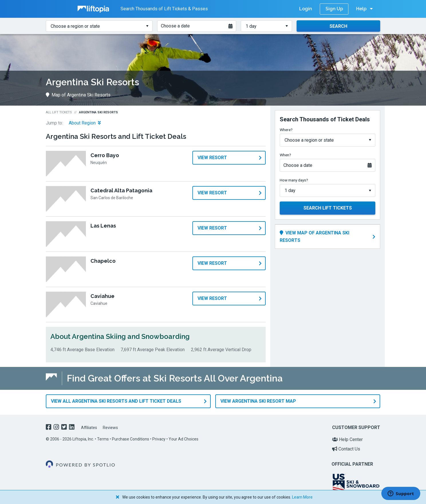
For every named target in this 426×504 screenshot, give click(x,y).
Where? (286, 130)
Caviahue (102, 296)
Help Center (347, 437)
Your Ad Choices (184, 437)
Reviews (110, 426)
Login (306, 9)
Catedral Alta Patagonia (121, 190)
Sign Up (334, 9)
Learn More (302, 497)
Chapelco (103, 261)
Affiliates (89, 426)
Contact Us (346, 447)
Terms (103, 437)
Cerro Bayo (105, 155)
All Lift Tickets (59, 112)
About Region (85, 123)
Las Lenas (103, 226)
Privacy (159, 437)
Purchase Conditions (131, 437)
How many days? (294, 180)
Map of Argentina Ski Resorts (78, 95)
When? (285, 155)
